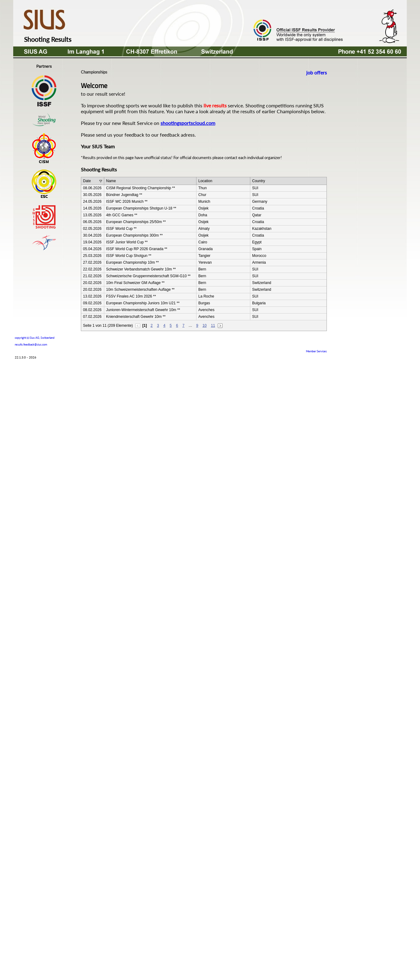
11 (213, 326)
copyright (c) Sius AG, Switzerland (35, 337)
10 (205, 326)
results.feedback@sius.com (31, 344)
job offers (317, 72)
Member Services (316, 351)
